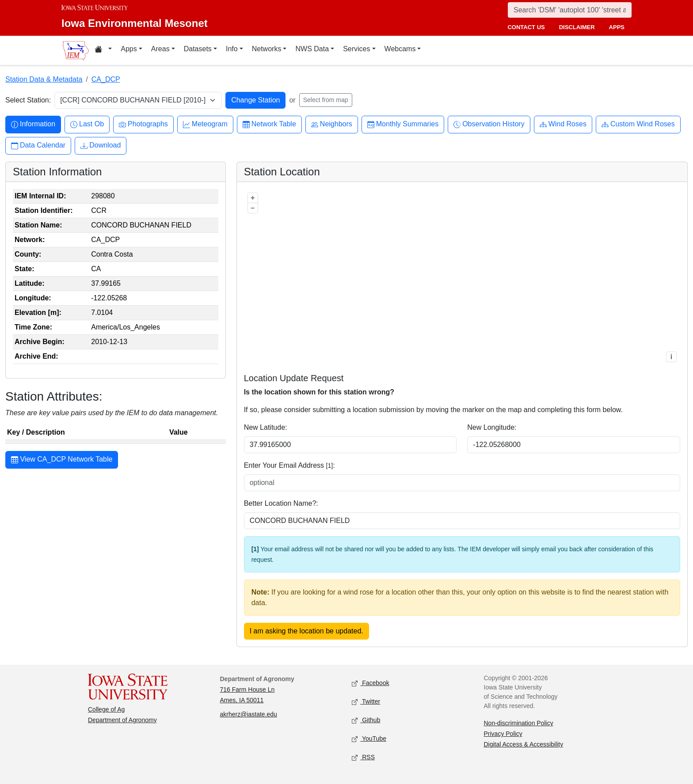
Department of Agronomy (122, 720)
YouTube (369, 739)
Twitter (366, 702)
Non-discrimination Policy (519, 723)
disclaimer (577, 27)
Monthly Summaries (403, 124)
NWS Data (312, 49)
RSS (363, 758)
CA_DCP (106, 79)
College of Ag (106, 709)
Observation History (489, 124)
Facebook (371, 684)
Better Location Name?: (281, 503)
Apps (129, 49)
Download (101, 146)
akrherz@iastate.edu (249, 714)
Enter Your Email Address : (289, 465)
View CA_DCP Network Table (62, 460)
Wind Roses (563, 124)
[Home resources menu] (103, 50)
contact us (526, 27)
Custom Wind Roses (638, 124)
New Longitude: (492, 427)
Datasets (198, 49)
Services (356, 49)
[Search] (570, 10)
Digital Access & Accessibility (524, 744)
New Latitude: (266, 427)
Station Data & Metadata (44, 79)
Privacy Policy (503, 734)
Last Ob (87, 124)
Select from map (326, 100)
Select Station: (28, 100)
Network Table (269, 124)
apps (617, 27)
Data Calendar (38, 146)
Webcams (400, 49)
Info (232, 49)
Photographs (143, 124)
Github (366, 721)
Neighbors (332, 124)
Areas (160, 49)
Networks (267, 49)
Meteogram (205, 124)
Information (33, 124)
